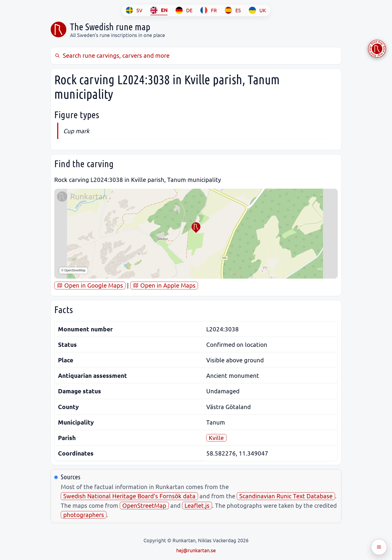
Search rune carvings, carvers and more (112, 55)
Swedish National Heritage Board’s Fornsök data (129, 496)
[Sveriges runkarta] (58, 29)
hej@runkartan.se (196, 550)
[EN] (159, 10)
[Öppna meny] (379, 547)
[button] (196, 228)
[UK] (258, 10)
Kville (216, 438)
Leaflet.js (197, 505)
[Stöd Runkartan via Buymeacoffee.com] (377, 49)
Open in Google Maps (90, 285)
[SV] (134, 10)
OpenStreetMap (144, 505)
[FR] (209, 10)
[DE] (184, 10)
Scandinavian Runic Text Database (286, 496)
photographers (84, 515)
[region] (196, 234)
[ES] (233, 10)
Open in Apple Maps (164, 285)
